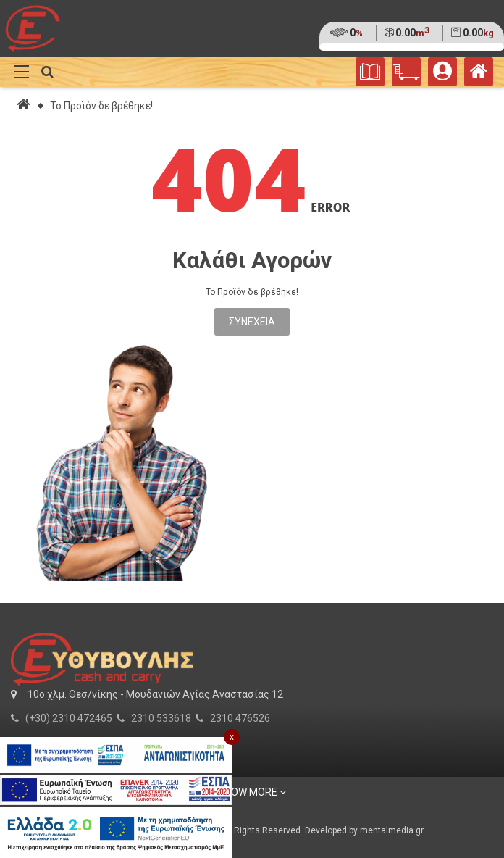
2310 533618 (161, 718)
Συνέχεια (252, 322)
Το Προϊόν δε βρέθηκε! (101, 106)
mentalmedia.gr (392, 830)
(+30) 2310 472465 (69, 718)
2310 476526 (240, 718)
